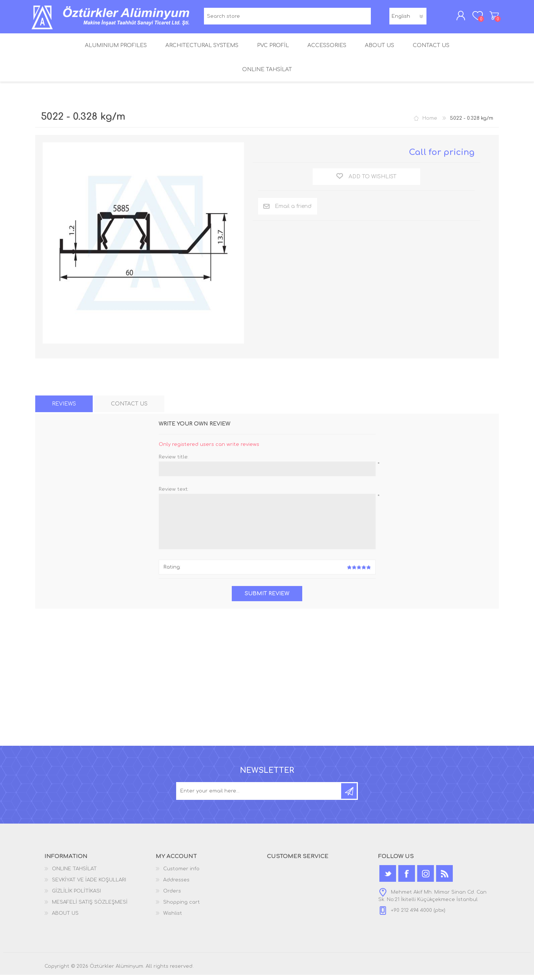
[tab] (64, 409)
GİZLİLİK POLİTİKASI (76, 896)
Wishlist (173, 918)
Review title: (174, 462)
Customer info (181, 874)
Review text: (174, 494)
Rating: (172, 572)
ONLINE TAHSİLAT (74, 874)
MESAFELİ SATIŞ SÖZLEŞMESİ (90, 907)
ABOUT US (65, 918)
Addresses (176, 885)
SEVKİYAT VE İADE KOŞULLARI (89, 885)
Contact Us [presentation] (129, 409)
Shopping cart (490, 18)
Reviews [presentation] (64, 409)
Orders (172, 896)
